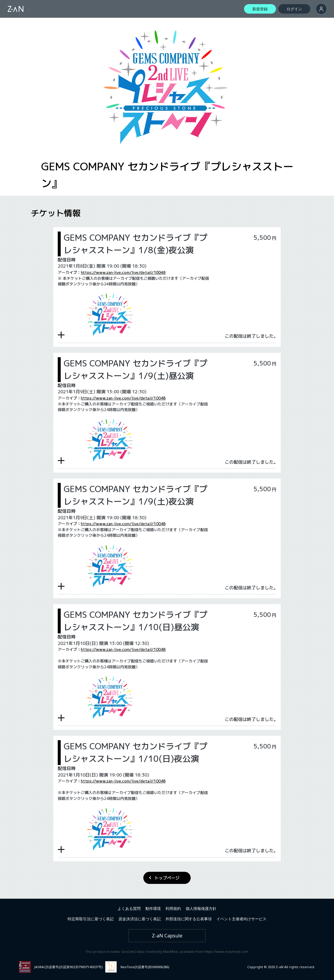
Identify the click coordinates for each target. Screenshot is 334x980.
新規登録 (260, 9)
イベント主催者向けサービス (241, 919)
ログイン (294, 9)
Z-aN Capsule (167, 936)
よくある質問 (129, 908)
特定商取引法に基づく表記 (91, 919)
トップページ (167, 878)
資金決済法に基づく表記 (140, 919)
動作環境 (153, 908)
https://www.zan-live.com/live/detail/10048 (123, 272)
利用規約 (173, 908)
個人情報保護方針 (201, 908)
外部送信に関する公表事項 (189, 919)
